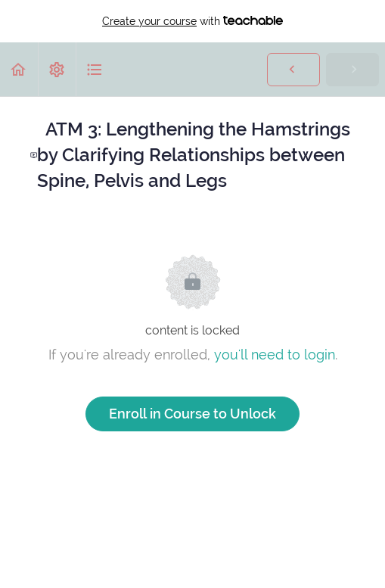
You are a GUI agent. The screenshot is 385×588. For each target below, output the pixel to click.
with (192, 21)
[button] (19, 69)
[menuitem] (57, 69)
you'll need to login (275, 355)
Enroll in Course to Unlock (192, 414)
